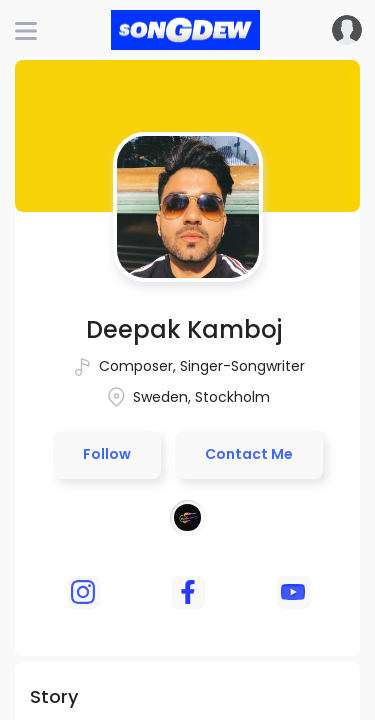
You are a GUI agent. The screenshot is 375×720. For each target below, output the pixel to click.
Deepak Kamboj (184, 329)
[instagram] (83, 592)
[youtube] (293, 592)
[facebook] (188, 592)
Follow (107, 454)
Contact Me (249, 454)
